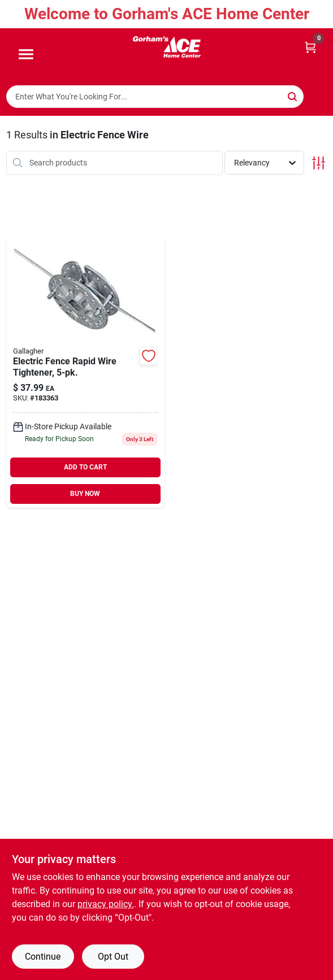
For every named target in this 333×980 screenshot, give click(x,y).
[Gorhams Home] (167, 47)
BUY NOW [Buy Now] (85, 494)
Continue (43, 957)
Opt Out (113, 957)
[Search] (293, 96)
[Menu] (26, 55)
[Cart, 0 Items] (310, 47)
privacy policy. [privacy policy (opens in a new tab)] (106, 904)
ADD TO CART (85, 467)
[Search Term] (155, 97)
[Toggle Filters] (319, 163)
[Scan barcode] (318, 97)
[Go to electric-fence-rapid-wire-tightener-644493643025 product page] (86, 372)
